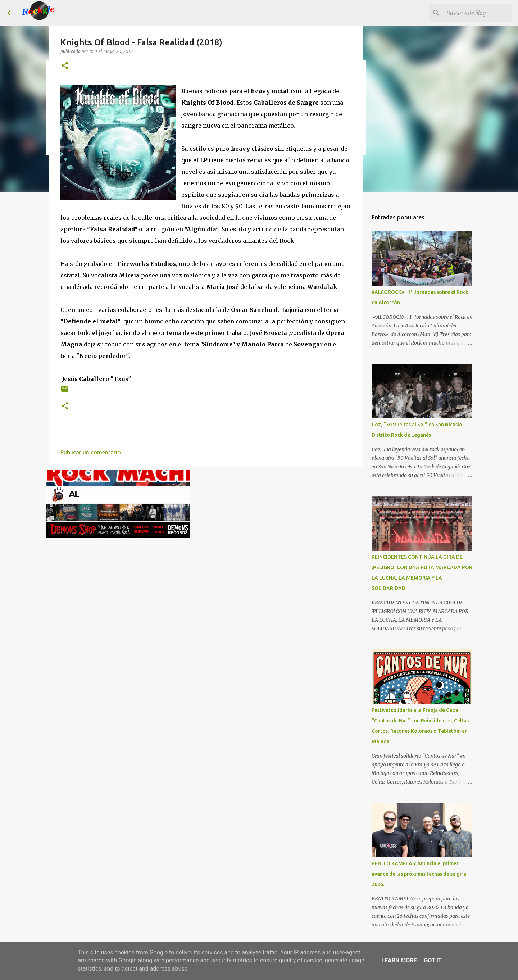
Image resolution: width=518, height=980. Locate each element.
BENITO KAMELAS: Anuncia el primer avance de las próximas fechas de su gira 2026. (419, 874)
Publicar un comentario (91, 452)
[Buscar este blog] (474, 13)
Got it (433, 960)
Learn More (399, 960)
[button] (65, 66)
